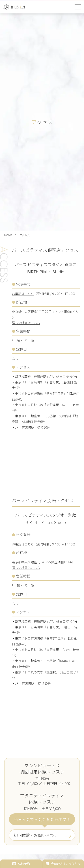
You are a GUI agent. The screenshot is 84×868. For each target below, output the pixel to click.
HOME (8, 235)
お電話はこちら (23, 294)
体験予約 (21, 864)
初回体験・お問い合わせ (36, 835)
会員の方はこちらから (63, 864)
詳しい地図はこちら (26, 323)
